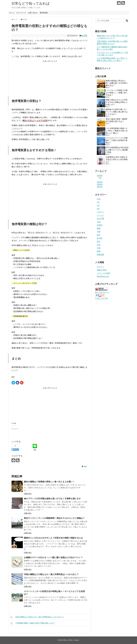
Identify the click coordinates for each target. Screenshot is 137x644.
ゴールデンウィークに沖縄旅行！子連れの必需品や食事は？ (117, 140)
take (85, 466)
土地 (99, 222)
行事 (99, 248)
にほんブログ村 (101, 298)
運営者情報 (44, 13)
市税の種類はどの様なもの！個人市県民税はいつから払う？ (51, 574)
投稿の (102, 270)
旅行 (99, 235)
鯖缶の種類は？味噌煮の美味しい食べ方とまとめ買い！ (49, 482)
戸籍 (99, 232)
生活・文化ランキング (102, 292)
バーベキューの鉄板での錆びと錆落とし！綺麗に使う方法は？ (117, 93)
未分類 (84, 36)
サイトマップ (21, 13)
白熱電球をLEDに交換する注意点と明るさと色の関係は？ (117, 159)
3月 (100, 178)
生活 (99, 245)
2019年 (100, 182)
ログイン (100, 267)
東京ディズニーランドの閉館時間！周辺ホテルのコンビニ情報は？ (54, 518)
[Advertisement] (50, 77)
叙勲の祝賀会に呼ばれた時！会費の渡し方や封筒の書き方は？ (117, 83)
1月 (98, 202)
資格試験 (100, 255)
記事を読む (28, 494)
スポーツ (100, 212)
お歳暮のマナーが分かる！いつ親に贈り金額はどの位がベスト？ (53, 557)
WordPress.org (103, 276)
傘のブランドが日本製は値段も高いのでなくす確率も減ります (52, 499)
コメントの (103, 273)
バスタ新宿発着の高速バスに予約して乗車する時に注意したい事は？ (117, 131)
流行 (99, 241)
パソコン (100, 215)
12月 (99, 199)
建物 (99, 228)
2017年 (100, 187)
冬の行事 (100, 219)
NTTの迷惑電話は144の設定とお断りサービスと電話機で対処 (117, 150)
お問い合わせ (33, 13)
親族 (99, 251)
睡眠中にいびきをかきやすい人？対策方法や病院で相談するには (53, 538)
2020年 (100, 176)
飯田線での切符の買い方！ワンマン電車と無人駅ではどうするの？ (117, 112)
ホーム (12, 13)
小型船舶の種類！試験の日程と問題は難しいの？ (32, 623)
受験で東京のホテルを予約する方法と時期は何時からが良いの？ (117, 102)
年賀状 (100, 225)
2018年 (100, 184)
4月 (98, 209)
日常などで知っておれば (31, 3)
